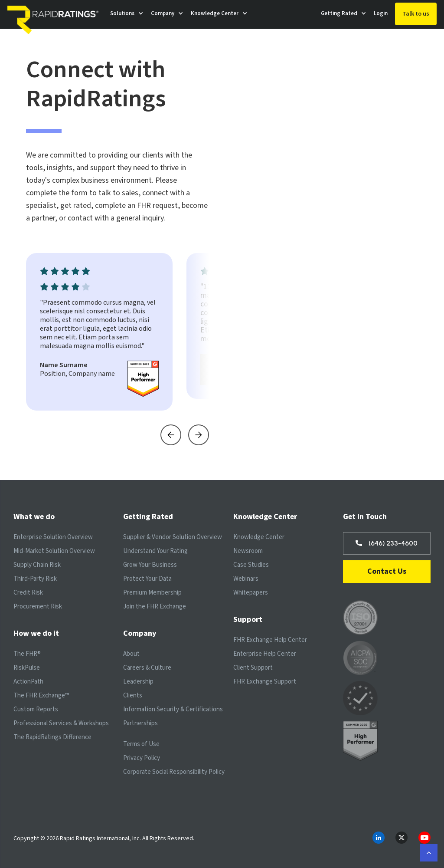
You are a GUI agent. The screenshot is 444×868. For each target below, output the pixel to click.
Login (381, 13)
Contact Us (387, 571)
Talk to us (416, 14)
